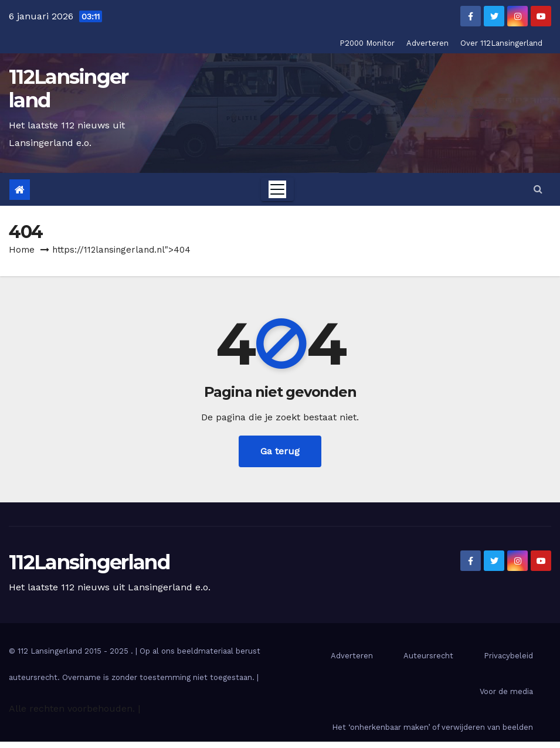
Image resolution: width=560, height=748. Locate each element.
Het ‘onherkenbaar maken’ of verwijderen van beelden (432, 727)
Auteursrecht (428, 656)
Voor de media (506, 691)
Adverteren (427, 43)
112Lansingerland (69, 89)
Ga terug (280, 451)
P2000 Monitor (367, 43)
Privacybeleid (508, 656)
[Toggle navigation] (277, 189)
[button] (538, 189)
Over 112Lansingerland (501, 43)
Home (22, 250)
